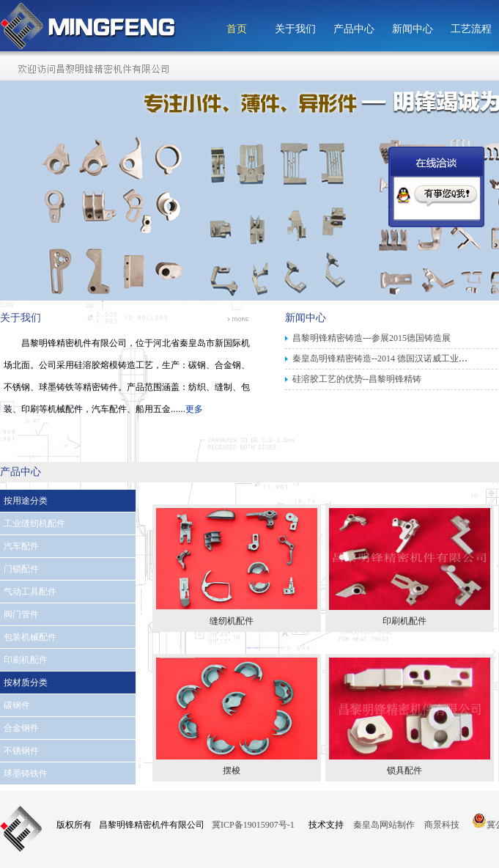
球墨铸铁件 (26, 773)
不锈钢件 (21, 751)
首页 (237, 29)
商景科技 (442, 825)
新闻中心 (413, 29)
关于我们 (295, 29)
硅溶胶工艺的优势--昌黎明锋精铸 (357, 379)
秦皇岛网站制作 (385, 825)
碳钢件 (17, 705)
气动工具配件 (30, 592)
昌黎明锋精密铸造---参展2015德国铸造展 (372, 338)
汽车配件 (21, 546)
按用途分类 (26, 501)
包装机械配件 (30, 637)
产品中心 (354, 29)
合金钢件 (21, 728)
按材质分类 (26, 683)
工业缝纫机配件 (34, 523)
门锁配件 (21, 569)
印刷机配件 (26, 660)
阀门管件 (21, 614)
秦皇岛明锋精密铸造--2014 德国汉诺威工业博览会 (389, 358)
